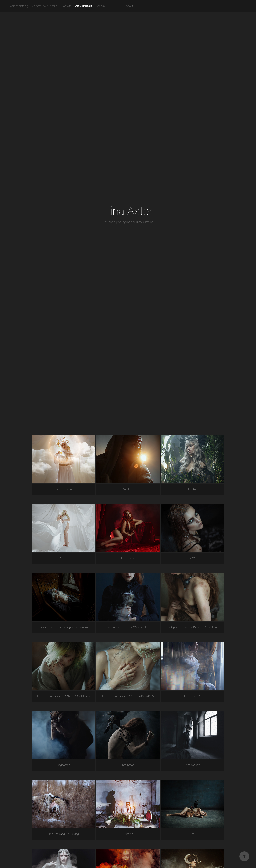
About (129, 6)
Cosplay (101, 6)
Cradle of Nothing (18, 6)
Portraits (66, 6)
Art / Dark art (84, 6)
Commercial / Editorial (45, 6)
